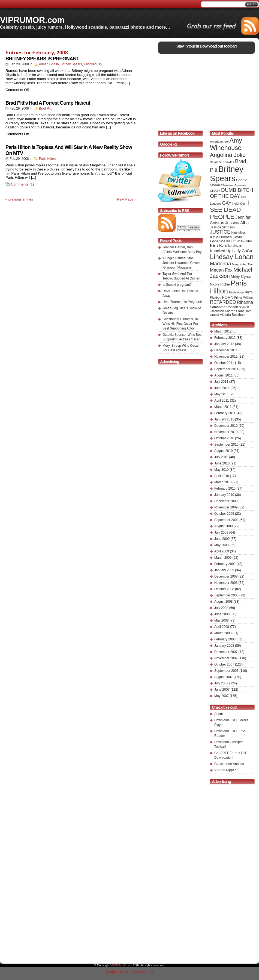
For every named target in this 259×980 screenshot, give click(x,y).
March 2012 (223, 331)
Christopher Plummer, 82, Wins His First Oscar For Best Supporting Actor (181, 324)
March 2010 (223, 482)
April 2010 (222, 476)
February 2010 (225, 488)
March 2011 (223, 407)
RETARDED (223, 302)
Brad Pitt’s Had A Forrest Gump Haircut (48, 103)
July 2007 (221, 683)
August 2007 (223, 677)
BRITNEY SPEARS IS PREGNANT (42, 59)
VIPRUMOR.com (32, 20)
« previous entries (19, 199)
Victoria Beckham (233, 315)
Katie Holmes (221, 237)
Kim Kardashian (226, 246)
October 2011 (224, 363)
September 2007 (226, 671)
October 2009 (224, 514)
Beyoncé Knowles (222, 162)
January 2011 (224, 419)
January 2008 (224, 646)
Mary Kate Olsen (243, 264)
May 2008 (222, 620)
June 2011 (222, 388)
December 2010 (226, 426)
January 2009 (224, 570)
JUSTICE (220, 232)
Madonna (220, 264)
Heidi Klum (239, 204)
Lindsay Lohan (232, 257)
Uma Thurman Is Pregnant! (182, 302)
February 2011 (225, 413)
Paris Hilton (47, 159)
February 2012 (225, 338)
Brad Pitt (45, 108)
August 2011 (223, 375)
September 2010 (226, 445)
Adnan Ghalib (49, 64)
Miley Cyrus (241, 276)
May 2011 (222, 394)
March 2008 (223, 633)
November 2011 (226, 357)
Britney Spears (71, 64)
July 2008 (221, 608)
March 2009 (223, 558)
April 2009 (222, 551)
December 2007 (226, 652)
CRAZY (215, 191)
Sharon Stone (235, 311)
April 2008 (222, 627)
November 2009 (226, 507)
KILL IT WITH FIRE (239, 241)
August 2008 (223, 602)
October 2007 (224, 664)
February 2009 (225, 564)
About (219, 714)
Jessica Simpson (222, 227)
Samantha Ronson (224, 307)
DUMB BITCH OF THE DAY (231, 193)
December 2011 (226, 350)
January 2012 (224, 344)
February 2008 (225, 639)
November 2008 (226, 583)
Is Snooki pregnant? (177, 285)
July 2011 (221, 382)
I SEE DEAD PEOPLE (229, 210)
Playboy (216, 298)
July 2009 (221, 532)
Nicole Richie (220, 284)
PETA (249, 292)
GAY (227, 203)
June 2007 (222, 690)
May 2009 (222, 545)
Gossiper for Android (229, 764)
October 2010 (224, 438)
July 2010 (221, 457)
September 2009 (226, 520)
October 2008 (224, 589)
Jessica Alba (237, 223)
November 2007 (226, 658)
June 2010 (222, 463)
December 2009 (226, 501)
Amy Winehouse (226, 144)
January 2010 (224, 495)
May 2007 (222, 696)
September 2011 (226, 369)
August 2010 (223, 451)
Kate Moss (238, 233)
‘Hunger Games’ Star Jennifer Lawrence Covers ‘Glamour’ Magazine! (181, 263)
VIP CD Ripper (225, 770)
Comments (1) (22, 184)
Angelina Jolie (228, 155)
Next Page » (127, 199)
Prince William (243, 298)
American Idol (219, 142)
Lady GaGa (242, 251)
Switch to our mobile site (129, 972)
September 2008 (226, 595)
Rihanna (245, 302)
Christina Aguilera (233, 185)
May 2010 (222, 470)
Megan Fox (221, 270)
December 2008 (226, 576)
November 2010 (226, 432)
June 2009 (222, 539)
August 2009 (223, 526)
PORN (228, 297)
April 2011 (222, 401)
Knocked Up (93, 64)
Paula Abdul (237, 292)
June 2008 (222, 614)
